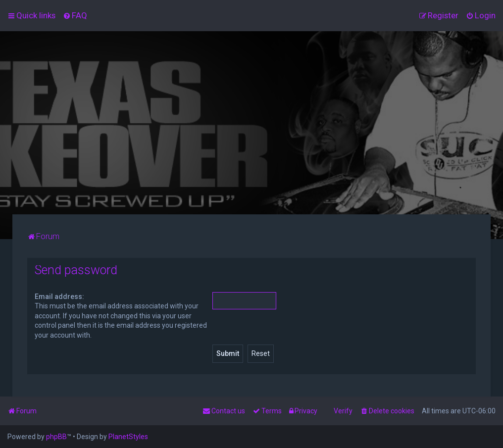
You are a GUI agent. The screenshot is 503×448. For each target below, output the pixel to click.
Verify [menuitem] (343, 411)
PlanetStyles (128, 437)
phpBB (56, 437)
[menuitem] (75, 15)
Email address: (59, 297)
